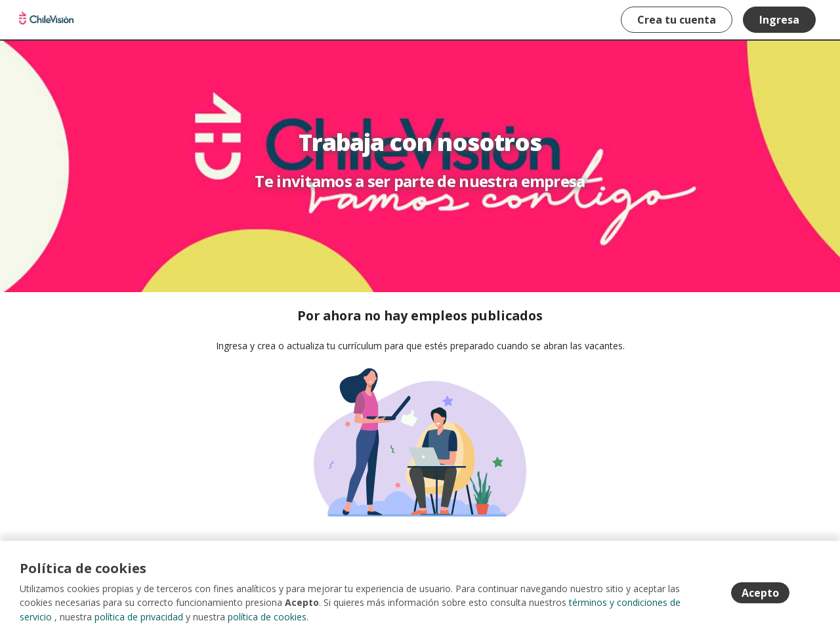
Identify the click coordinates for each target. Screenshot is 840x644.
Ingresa (779, 20)
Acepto (760, 593)
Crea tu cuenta (676, 20)
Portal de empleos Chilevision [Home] (47, 20)
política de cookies (267, 617)
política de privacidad (139, 617)
